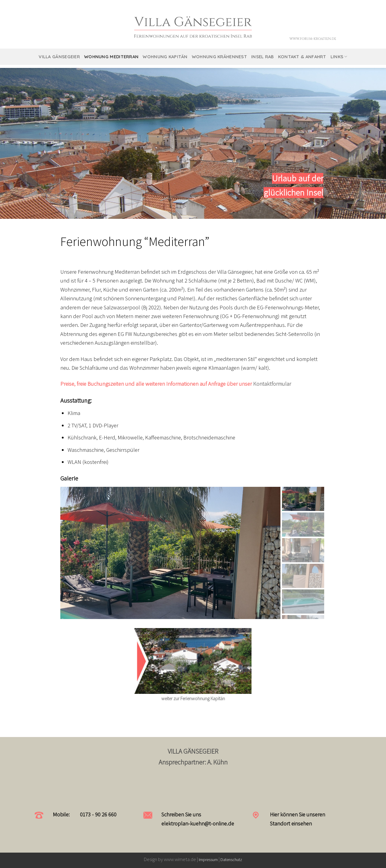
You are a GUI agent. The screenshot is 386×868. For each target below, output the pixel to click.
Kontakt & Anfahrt (302, 57)
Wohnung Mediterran (111, 57)
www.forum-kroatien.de (313, 39)
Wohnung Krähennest (219, 57)
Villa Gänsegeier (59, 57)
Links (339, 57)
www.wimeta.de (180, 859)
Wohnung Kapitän (165, 57)
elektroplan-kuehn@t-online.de (198, 823)
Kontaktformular (272, 384)
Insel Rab (263, 57)
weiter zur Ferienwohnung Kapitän (193, 699)
